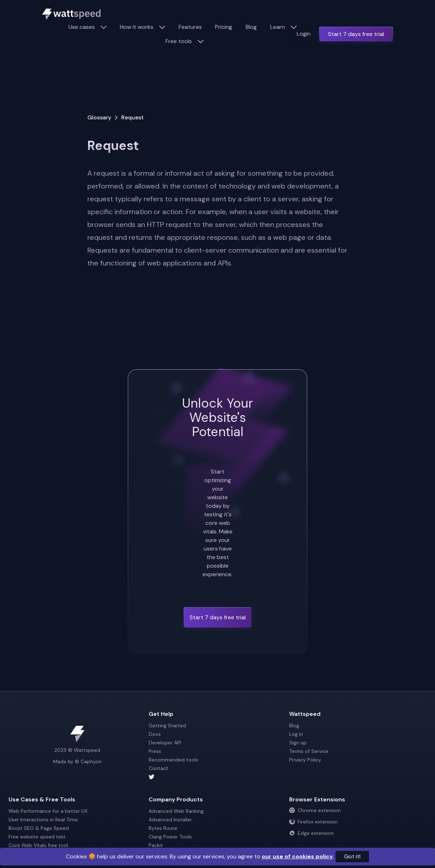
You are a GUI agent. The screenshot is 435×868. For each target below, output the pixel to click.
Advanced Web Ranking (176, 811)
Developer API (165, 743)
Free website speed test (37, 837)
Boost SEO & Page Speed (39, 828)
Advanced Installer (170, 820)
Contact (158, 768)
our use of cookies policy (297, 856)
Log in (296, 734)
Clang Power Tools (170, 837)
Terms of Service (309, 751)
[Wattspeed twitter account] (217, 777)
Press (155, 751)
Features (190, 27)
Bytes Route (163, 828)
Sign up (298, 743)
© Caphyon (88, 761)
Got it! (352, 856)
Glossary (99, 117)
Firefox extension (313, 822)
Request (132, 117)
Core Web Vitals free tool (38, 845)
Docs (155, 734)
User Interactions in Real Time (43, 820)
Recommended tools (173, 760)
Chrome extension (315, 810)
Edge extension (311, 833)
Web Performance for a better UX (48, 811)
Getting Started (167, 725)
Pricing (224, 27)
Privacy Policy (305, 760)
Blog (251, 27)
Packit (156, 845)
